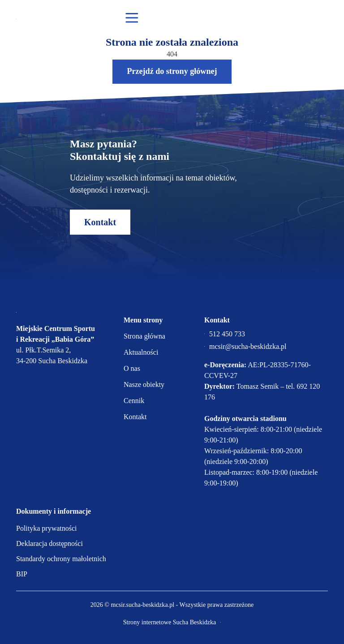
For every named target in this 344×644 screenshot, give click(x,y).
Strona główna (144, 336)
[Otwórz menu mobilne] (132, 18)
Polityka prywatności (47, 528)
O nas (132, 368)
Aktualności (141, 352)
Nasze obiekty (144, 384)
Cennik (134, 401)
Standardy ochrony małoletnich (61, 559)
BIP (22, 574)
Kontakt (100, 222)
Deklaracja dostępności (49, 543)
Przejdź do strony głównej (172, 71)
